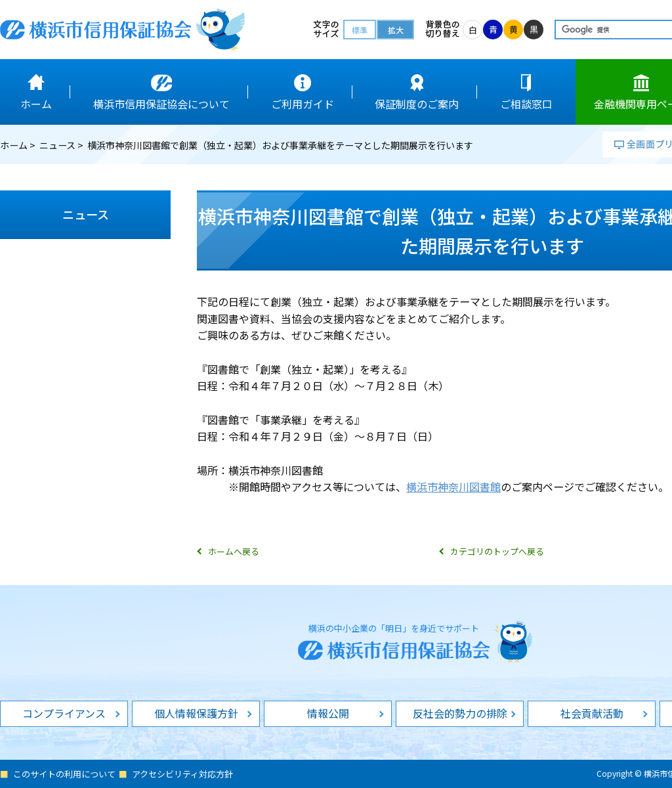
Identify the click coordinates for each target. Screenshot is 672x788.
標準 (360, 30)
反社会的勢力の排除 (460, 713)
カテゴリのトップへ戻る (497, 551)
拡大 (396, 30)
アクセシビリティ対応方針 (182, 774)
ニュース (57, 145)
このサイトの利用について (64, 774)
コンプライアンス (64, 713)
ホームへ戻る (234, 551)
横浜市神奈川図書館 (453, 487)
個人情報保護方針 (196, 713)
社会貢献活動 (592, 713)
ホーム (14, 145)
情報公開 (328, 713)
